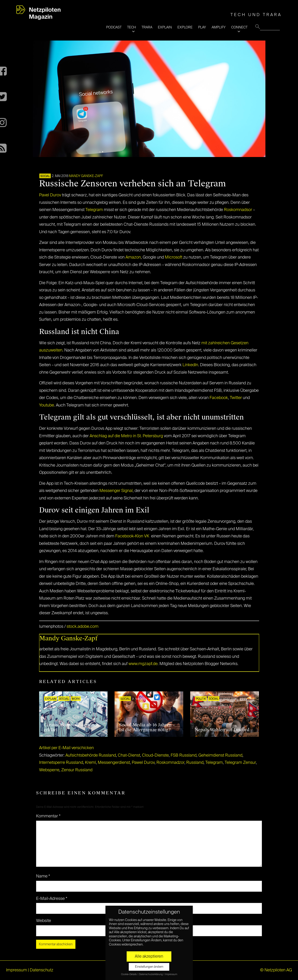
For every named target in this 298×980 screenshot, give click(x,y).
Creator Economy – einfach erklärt (71, 727)
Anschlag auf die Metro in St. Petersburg (126, 436)
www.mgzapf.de (143, 664)
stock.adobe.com (83, 627)
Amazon (133, 257)
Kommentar (48, 816)
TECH (132, 27)
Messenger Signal (116, 491)
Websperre (49, 770)
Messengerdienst (114, 763)
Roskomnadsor (238, 210)
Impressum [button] (171, 974)
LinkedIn (190, 365)
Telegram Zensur (240, 763)
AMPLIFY (219, 27)
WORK (76, 699)
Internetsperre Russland (61, 763)
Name (43, 876)
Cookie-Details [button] (129, 974)
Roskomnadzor (170, 763)
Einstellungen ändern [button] (149, 967)
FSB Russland (184, 755)
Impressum (17, 970)
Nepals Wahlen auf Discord (222, 730)
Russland (195, 763)
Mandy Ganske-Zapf (86, 176)
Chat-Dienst (129, 755)
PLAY (202, 27)
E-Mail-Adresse (52, 899)
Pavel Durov (50, 195)
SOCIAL (45, 176)
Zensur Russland (77, 770)
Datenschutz (42, 970)
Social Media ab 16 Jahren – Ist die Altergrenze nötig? (147, 727)
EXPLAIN (165, 27)
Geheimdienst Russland (220, 755)
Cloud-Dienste (155, 755)
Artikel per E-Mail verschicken (66, 748)
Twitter (236, 398)
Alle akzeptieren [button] (149, 956)
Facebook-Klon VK (132, 536)
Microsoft (174, 257)
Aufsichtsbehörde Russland (91, 755)
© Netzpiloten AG (276, 970)
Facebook (219, 398)
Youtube (47, 405)
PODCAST (114, 27)
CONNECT (239, 27)
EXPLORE (185, 27)
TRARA (147, 27)
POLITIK (201, 699)
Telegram (94, 210)
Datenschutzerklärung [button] (151, 974)
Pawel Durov (143, 763)
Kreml (90, 763)
